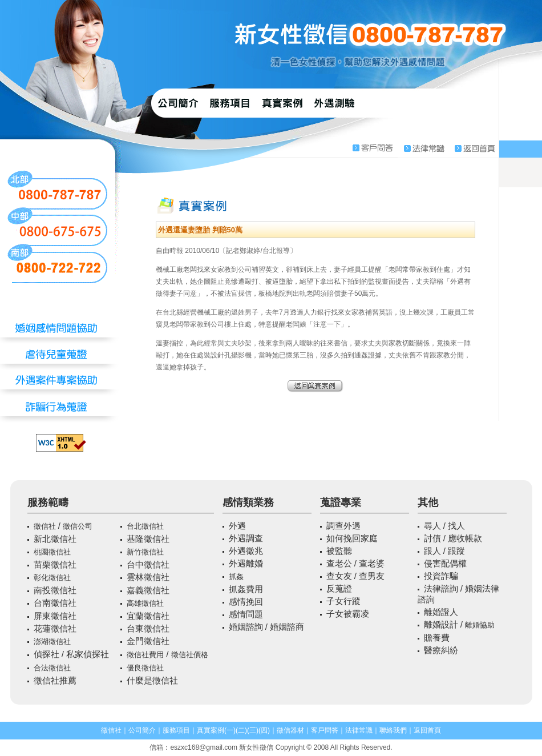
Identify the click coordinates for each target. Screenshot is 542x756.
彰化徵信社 (52, 578)
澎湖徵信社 (52, 642)
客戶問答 (325, 730)
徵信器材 (290, 730)
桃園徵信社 (52, 552)
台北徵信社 (145, 526)
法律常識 (359, 730)
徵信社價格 (190, 655)
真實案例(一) (216, 730)
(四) (264, 730)
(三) (253, 730)
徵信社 (45, 526)
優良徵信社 (145, 668)
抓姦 (236, 576)
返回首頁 (427, 730)
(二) (241, 730)
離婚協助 (480, 625)
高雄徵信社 (145, 603)
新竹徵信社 (145, 552)
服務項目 (176, 730)
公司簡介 (142, 730)
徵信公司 (78, 526)
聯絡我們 (393, 730)
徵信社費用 (145, 655)
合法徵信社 (52, 668)
